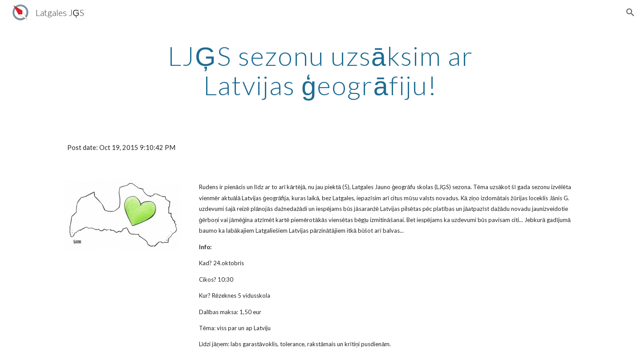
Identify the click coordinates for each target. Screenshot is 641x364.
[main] (320, 70)
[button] (630, 12)
